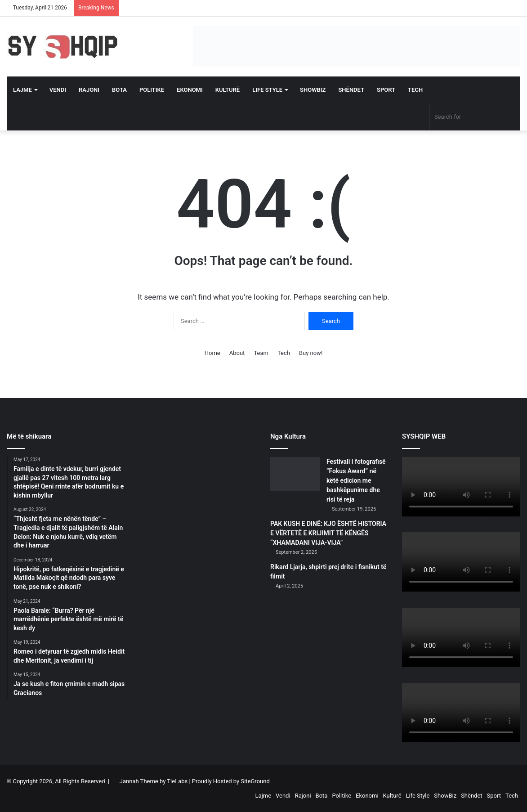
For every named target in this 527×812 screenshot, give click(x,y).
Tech (415, 90)
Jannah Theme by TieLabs (154, 781)
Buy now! (311, 353)
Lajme (22, 90)
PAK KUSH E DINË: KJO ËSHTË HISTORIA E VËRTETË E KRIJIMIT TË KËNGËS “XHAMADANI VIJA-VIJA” (328, 533)
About (237, 353)
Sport (386, 90)
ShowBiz (313, 90)
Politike (152, 90)
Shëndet (351, 90)
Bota (119, 90)
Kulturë (228, 90)
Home (212, 353)
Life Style (267, 90)
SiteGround (255, 781)
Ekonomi (190, 90)
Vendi (58, 90)
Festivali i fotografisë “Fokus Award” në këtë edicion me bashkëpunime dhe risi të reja (356, 480)
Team (261, 353)
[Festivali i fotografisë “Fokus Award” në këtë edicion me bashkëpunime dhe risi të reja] (295, 474)
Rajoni (89, 90)
